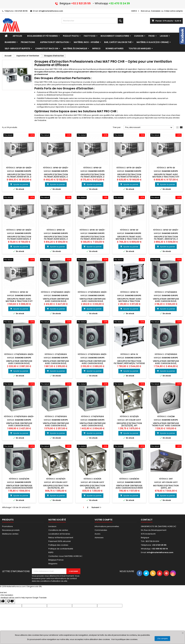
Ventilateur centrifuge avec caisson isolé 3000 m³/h (129, 488)
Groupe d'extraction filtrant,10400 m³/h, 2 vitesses (19, 177)
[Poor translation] (10, 601)
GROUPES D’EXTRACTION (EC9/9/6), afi (92, 487)
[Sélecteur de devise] (136, 11)
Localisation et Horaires (59, 534)
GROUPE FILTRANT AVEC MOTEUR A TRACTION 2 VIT (166, 176)
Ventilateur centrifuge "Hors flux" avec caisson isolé (166, 426)
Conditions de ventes (58, 530)
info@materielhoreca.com (51, 11)
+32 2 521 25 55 (21, 11)
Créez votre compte (173, 11)
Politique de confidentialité (61, 549)
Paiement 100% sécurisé (60, 541)
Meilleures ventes (10, 534)
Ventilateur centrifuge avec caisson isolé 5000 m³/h (19, 488)
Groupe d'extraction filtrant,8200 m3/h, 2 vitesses (56, 177)
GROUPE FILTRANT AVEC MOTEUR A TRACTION (129, 300)
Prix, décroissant (149, 128)
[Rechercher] (92, 21)
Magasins (53, 564)
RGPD (51, 552)
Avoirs (97, 534)
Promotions (7, 526)
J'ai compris (162, 638)
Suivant (97, 507)
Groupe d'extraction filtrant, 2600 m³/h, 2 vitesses (166, 239)
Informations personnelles (107, 526)
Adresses (99, 538)
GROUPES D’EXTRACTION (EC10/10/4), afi (56, 487)
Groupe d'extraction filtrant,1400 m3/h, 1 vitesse (129, 362)
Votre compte (103, 520)
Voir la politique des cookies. (125, 639)
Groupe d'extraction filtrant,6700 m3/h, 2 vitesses (129, 177)
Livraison (52, 526)
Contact (147, 520)
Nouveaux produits (11, 530)
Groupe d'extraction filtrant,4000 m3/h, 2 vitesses (92, 239)
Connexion (156, 11)
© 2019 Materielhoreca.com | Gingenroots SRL (21, 586)
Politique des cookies (58, 545)
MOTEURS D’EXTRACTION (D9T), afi (166, 487)
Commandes (101, 530)
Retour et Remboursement (61, 538)
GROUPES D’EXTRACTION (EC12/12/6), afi (129, 424)
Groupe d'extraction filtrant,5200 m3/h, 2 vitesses (19, 239)
